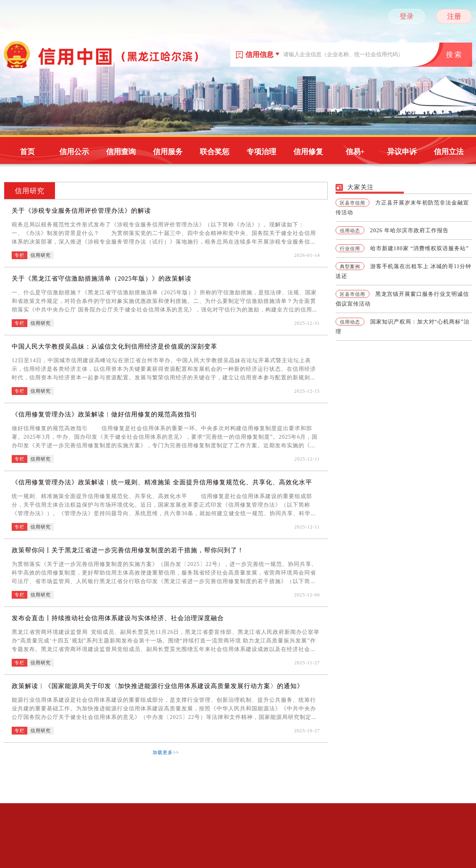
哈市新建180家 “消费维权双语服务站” (420, 248)
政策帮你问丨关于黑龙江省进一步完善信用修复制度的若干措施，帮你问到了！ (128, 550)
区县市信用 (353, 203)
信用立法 (449, 152)
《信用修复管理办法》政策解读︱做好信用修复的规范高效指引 (105, 414)
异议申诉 (402, 152)
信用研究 (30, 191)
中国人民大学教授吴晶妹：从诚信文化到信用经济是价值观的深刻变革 (115, 346)
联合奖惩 (215, 152)
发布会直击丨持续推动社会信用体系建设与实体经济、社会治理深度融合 (118, 618)
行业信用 (350, 249)
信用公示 (74, 152)
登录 (407, 16)
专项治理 (261, 152)
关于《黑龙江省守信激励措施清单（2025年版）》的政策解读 (102, 278)
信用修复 (308, 152)
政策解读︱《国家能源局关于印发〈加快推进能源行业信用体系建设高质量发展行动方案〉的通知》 (158, 686)
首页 (27, 152)
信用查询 (121, 152)
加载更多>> (166, 752)
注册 (454, 16)
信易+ (355, 152)
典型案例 (350, 267)
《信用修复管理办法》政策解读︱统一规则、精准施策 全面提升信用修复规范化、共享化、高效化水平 (162, 482)
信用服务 (168, 152)
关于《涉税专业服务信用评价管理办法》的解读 (81, 211)
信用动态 (350, 231)
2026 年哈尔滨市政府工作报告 (410, 230)
